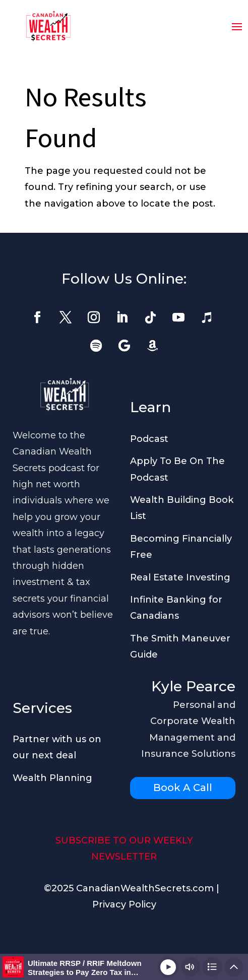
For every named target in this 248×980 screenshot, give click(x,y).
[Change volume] (191, 967)
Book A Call (183, 788)
